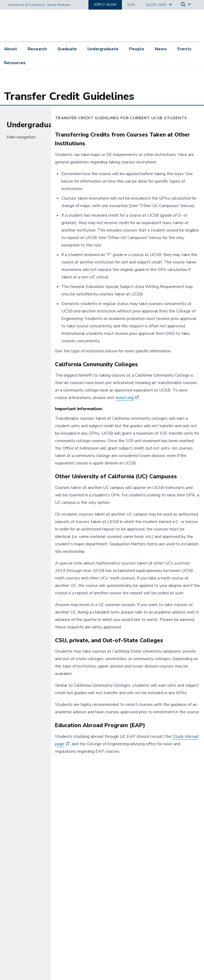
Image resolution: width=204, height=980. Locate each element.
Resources (15, 64)
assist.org (125, 402)
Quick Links (156, 5)
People (137, 50)
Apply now (105, 5)
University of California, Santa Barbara (39, 5)
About (10, 50)
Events (184, 50)
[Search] (186, 5)
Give (131, 5)
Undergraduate (103, 50)
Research (37, 50)
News (161, 50)
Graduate (67, 50)
